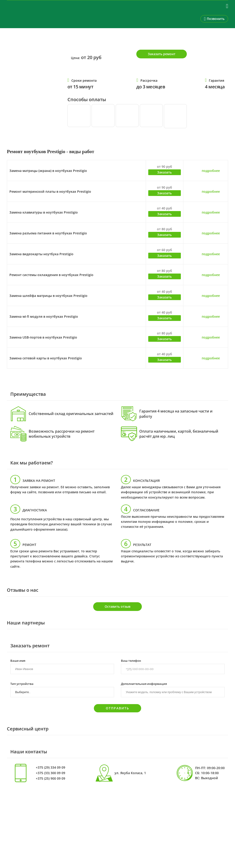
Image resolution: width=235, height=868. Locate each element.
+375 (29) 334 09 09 (50, 768)
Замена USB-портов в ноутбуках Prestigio (43, 337)
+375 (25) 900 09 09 (50, 778)
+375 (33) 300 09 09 (50, 773)
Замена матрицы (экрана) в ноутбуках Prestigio (48, 171)
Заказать (164, 172)
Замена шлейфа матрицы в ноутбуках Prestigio (48, 296)
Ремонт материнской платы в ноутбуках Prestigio (50, 191)
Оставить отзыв (117, 606)
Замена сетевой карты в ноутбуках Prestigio (46, 358)
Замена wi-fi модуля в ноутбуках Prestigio (44, 316)
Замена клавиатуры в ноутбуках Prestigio (44, 212)
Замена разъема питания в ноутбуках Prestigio (48, 233)
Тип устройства (22, 684)
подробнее (211, 171)
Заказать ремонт (162, 54)
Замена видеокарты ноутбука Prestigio (41, 254)
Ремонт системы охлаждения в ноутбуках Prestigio (51, 275)
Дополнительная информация (144, 684)
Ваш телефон (131, 660)
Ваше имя (18, 660)
